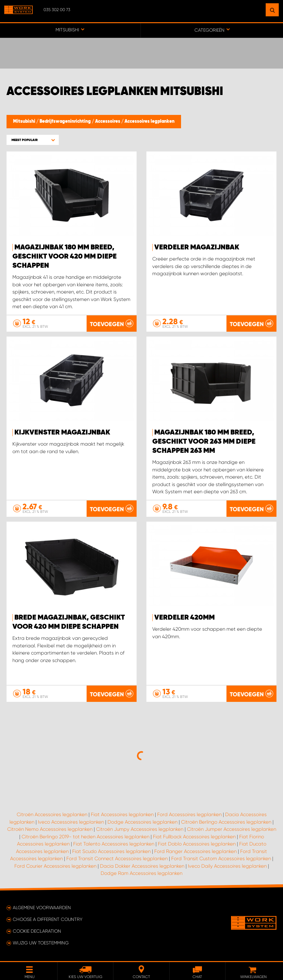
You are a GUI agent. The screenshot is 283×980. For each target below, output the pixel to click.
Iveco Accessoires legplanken (71, 822)
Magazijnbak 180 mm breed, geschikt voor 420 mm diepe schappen (65, 257)
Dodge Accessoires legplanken (142, 822)
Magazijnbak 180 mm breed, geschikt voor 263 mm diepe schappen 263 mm (204, 442)
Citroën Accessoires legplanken (52, 814)
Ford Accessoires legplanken (189, 814)
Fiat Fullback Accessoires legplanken (194, 837)
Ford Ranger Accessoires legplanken (195, 851)
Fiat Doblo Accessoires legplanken (197, 844)
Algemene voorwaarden (42, 908)
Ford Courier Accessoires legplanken (55, 866)
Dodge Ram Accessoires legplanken (141, 873)
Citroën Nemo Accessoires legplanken (50, 829)
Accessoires (108, 121)
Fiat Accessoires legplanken (122, 814)
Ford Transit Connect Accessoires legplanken (117, 859)
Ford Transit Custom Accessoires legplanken (221, 859)
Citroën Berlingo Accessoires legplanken (226, 822)
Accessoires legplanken (150, 121)
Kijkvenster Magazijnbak (62, 433)
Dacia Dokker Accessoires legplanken (142, 866)
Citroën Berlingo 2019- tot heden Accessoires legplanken (85, 837)
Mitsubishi (25, 121)
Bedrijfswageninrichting (66, 121)
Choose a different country (48, 919)
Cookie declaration (37, 931)
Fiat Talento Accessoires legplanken (114, 844)
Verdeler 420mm (184, 618)
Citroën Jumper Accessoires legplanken (232, 829)
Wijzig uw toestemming (41, 943)
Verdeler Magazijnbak (197, 247)
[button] (33, 140)
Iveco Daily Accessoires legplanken (227, 866)
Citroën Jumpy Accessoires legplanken (140, 829)
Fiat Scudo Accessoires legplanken (111, 851)
